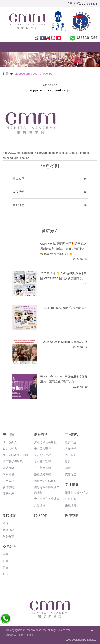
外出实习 (18, 179)
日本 (6, 561)
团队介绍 (8, 494)
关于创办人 (10, 442)
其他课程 (40, 505)
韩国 (6, 567)
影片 (68, 461)
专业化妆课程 (42, 455)
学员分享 (8, 536)
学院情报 (72, 434)
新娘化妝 (71, 499)
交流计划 (10, 547)
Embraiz (92, 640)
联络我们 (41, 516)
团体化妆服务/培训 (77, 493)
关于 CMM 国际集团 (15, 455)
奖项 (6, 524)
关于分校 (8, 481)
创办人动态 (10, 449)
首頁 (6, 74)
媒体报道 (71, 474)
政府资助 (72, 516)
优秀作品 (8, 530)
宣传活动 (18, 192)
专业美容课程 (42, 449)
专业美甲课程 (42, 461)
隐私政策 (11, 635)
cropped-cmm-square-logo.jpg (33, 74)
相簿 (68, 468)
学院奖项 (10, 516)
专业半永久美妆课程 (47, 499)
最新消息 (18, 205)
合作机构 (8, 487)
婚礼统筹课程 (42, 474)
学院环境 (8, 474)
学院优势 (8, 468)
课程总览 (41, 434)
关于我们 (10, 434)
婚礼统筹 (71, 505)
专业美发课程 (42, 468)
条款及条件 (25, 635)
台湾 (6, 574)
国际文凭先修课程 (45, 481)
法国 (6, 555)
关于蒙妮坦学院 (13, 461)
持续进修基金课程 (45, 442)
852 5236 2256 (87, 38)
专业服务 (72, 485)
